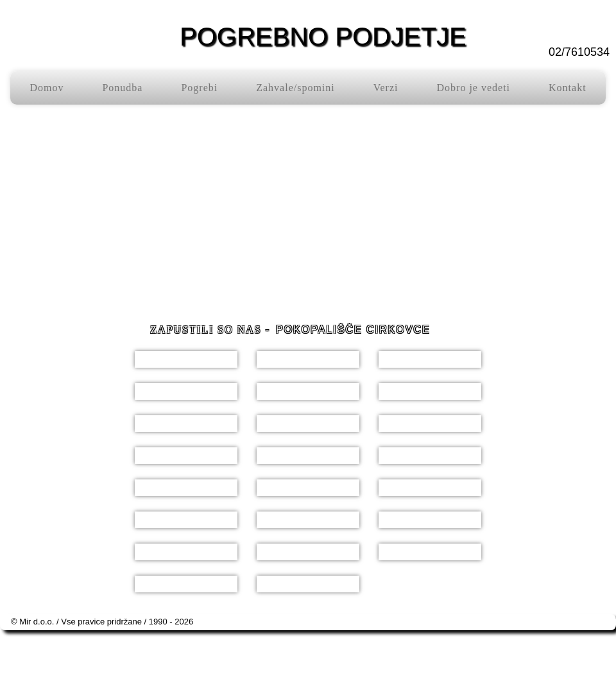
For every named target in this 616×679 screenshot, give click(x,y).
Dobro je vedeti (474, 88)
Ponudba (122, 88)
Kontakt (568, 88)
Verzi (386, 88)
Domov (47, 88)
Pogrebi (199, 88)
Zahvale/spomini (295, 88)
